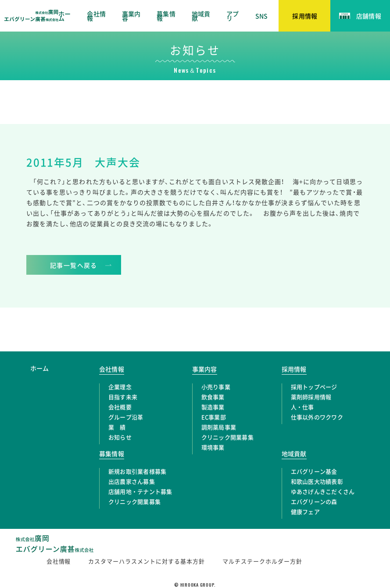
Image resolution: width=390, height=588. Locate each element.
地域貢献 (201, 16)
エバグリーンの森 (314, 501)
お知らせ (120, 437)
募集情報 (166, 16)
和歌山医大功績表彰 (317, 481)
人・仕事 (302, 407)
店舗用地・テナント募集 (140, 491)
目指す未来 (123, 397)
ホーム (65, 16)
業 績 (117, 427)
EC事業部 (214, 417)
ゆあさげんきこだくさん (323, 491)
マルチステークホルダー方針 (262, 561)
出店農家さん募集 (132, 481)
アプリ (233, 16)
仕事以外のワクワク (317, 417)
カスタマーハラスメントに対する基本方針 (147, 561)
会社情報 (96, 16)
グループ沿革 (126, 417)
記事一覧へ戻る (74, 265)
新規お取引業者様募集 (138, 471)
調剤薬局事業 (219, 427)
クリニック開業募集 (227, 437)
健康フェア (305, 512)
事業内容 (131, 16)
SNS (262, 16)
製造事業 (213, 407)
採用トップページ (314, 387)
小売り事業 (216, 387)
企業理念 (120, 387)
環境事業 (213, 447)
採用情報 (294, 369)
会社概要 (120, 407)
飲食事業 (213, 397)
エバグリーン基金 (314, 471)
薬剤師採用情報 (311, 397)
